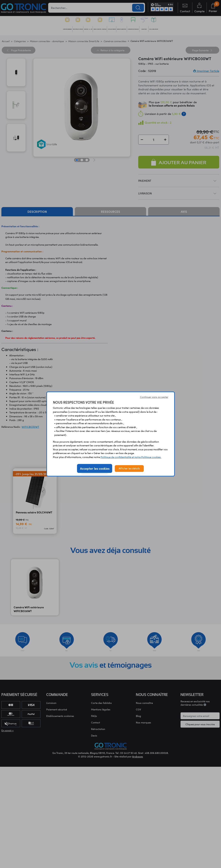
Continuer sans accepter (154, 397)
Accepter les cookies (95, 468)
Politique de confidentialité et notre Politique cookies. (131, 457)
